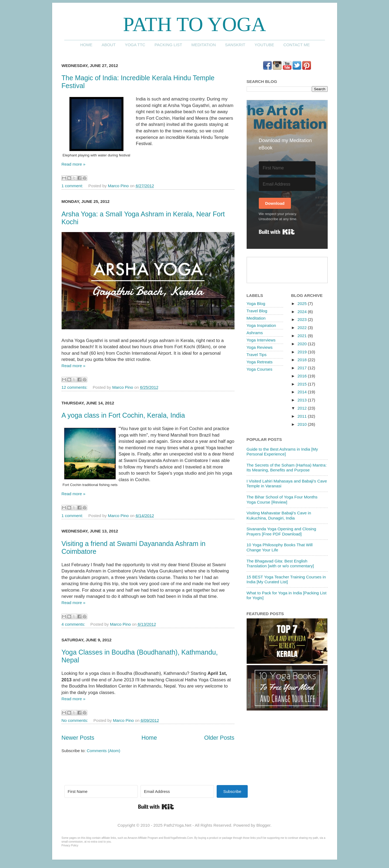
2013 (303, 400)
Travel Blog (257, 311)
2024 (303, 312)
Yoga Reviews (260, 347)
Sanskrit (235, 45)
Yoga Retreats (260, 362)
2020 (303, 344)
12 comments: (75, 387)
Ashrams (255, 333)
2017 (303, 368)
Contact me (297, 45)
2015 (303, 384)
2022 (303, 328)
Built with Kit (277, 232)
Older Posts (219, 738)
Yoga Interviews (261, 340)
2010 (303, 424)
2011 (303, 416)
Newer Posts (78, 738)
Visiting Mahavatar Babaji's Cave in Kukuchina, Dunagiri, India (279, 515)
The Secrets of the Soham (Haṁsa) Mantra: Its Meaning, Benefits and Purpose (287, 467)
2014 (303, 392)
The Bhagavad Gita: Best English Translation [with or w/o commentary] (280, 563)
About (109, 45)
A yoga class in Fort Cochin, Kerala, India (123, 415)
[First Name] (287, 168)
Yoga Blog (256, 304)
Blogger (263, 825)
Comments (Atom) (103, 751)
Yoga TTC (135, 45)
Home (86, 45)
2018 (303, 360)
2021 (303, 336)
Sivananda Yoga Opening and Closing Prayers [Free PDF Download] (281, 531)
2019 (303, 352)
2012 (303, 408)
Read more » (73, 164)
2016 (303, 376)
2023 (303, 319)
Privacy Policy (70, 845)
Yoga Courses (260, 369)
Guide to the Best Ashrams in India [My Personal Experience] (282, 452)
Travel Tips (257, 355)
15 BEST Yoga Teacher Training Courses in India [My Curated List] (286, 579)
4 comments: (74, 624)
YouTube (264, 45)
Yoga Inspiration (261, 325)
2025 (303, 304)
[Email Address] (287, 184)
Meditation (203, 45)
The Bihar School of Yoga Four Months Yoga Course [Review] (282, 499)
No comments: (76, 720)
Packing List (168, 45)
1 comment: (73, 186)
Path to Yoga (194, 24)
